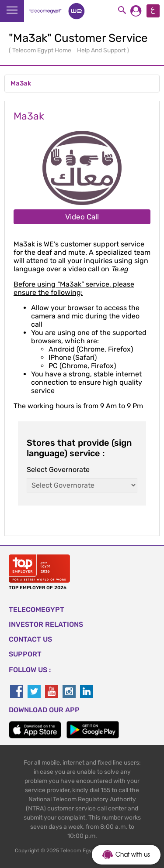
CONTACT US (30, 639)
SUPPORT (25, 654)
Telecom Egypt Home (42, 50)
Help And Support (102, 50)
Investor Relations (46, 624)
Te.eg (120, 269)
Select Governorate (58, 470)
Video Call (82, 217)
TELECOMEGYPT (37, 610)
